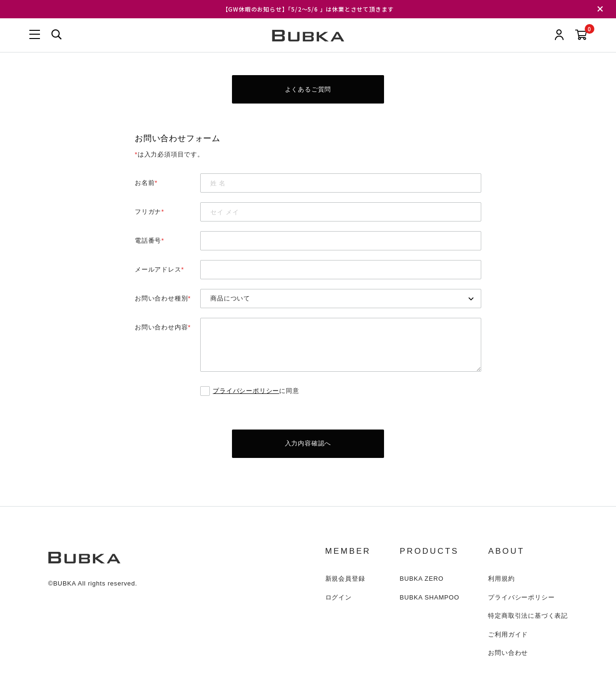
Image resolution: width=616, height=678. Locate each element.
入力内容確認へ (308, 444)
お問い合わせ (508, 654)
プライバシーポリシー (246, 391)
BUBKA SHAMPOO (430, 598)
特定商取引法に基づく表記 (528, 617)
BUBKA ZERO (422, 580)
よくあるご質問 (308, 89)
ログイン (339, 598)
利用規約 (501, 580)
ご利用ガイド (508, 635)
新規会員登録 (345, 580)
